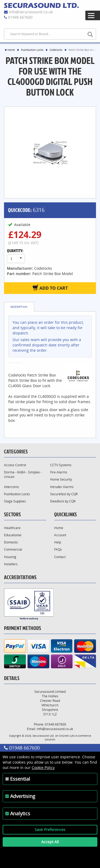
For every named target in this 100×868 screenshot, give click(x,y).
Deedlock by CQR (63, 501)
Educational (13, 535)
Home (11, 50)
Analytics (20, 813)
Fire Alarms (59, 472)
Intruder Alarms (62, 487)
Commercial (13, 549)
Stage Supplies (15, 501)
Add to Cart (50, 288)
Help (58, 542)
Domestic (11, 542)
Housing (10, 557)
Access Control (15, 465)
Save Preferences (50, 830)
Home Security (61, 479)
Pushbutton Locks (32, 50)
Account (60, 535)
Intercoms (11, 487)
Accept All (50, 842)
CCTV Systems (61, 465)
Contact (60, 557)
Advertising (23, 796)
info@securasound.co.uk (31, 12)
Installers (11, 564)
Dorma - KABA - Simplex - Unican (23, 474)
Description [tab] (19, 307)
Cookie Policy (43, 767)
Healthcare (12, 528)
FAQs (58, 549)
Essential (20, 779)
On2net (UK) (67, 736)
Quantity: (15, 251)
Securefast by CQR (64, 494)
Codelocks (56, 50)
